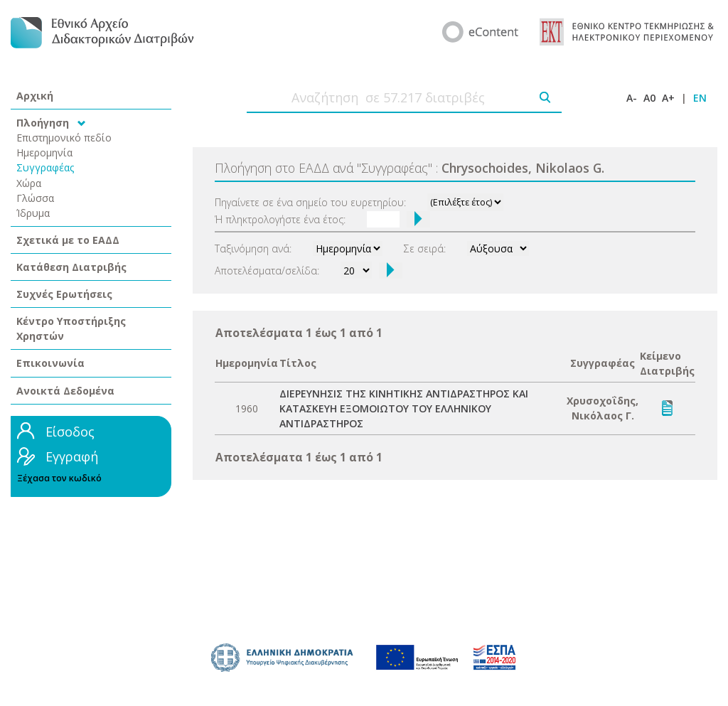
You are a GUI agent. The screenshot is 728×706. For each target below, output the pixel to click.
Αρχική (35, 96)
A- (632, 98)
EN (700, 98)
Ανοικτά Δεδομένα (65, 391)
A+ (668, 98)
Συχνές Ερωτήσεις (64, 294)
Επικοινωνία (50, 363)
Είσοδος (70, 432)
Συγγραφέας (45, 167)
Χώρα (29, 183)
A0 (649, 98)
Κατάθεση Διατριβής (71, 267)
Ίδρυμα (33, 213)
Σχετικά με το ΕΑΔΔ (68, 240)
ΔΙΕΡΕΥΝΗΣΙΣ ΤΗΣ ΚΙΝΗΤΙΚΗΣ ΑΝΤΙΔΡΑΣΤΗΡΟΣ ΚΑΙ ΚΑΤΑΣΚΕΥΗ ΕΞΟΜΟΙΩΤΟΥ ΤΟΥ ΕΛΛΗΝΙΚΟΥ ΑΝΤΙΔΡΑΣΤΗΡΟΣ (404, 408)
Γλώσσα (35, 198)
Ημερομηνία (44, 153)
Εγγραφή (72, 456)
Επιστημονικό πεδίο (64, 138)
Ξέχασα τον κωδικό (59, 478)
